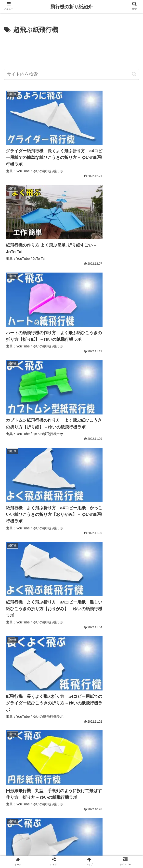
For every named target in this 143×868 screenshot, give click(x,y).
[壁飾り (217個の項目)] (130, 761)
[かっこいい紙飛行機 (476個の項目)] (97, 712)
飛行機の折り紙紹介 (71, 7)
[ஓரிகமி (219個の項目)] (110, 761)
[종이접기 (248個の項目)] (91, 753)
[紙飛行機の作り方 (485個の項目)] (61, 712)
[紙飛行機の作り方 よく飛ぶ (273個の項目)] (30, 736)
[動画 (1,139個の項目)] (53, 679)
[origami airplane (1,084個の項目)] (122, 695)
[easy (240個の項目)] (112, 753)
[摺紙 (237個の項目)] (130, 753)
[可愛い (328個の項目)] (128, 720)
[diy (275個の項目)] (130, 728)
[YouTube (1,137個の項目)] (99, 679)
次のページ (71, 787)
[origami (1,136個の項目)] (16, 695)
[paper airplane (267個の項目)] (73, 736)
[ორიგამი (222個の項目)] (69, 761)
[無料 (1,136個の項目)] (40, 687)
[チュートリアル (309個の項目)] (56, 728)
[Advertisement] (71, 50)
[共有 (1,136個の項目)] (131, 687)
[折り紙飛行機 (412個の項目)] (45, 720)
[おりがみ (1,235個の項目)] (126, 671)
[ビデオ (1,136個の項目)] (39, 695)
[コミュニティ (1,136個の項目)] (125, 679)
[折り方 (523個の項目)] (14, 712)
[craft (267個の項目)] (101, 736)
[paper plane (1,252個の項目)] (99, 671)
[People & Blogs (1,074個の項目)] (19, 703)
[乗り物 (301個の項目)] (85, 728)
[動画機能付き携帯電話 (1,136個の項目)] (67, 687)
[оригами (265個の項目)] (126, 736)
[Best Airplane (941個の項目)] (48, 703)
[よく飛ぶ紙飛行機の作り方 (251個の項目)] (28, 753)
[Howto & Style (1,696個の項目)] (20, 671)
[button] (134, 74)
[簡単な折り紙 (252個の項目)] (121, 745)
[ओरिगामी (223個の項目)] (47, 761)
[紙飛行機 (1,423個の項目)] (49, 671)
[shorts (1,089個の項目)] (93, 695)
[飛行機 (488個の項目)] (34, 712)
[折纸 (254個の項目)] (92, 745)
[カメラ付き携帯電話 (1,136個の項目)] (105, 687)
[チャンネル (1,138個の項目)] (74, 679)
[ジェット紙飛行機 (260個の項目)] (25, 745)
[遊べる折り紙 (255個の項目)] (63, 745)
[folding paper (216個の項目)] (71, 770)
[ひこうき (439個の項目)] (128, 712)
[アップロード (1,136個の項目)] (18, 687)
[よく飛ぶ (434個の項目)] (17, 720)
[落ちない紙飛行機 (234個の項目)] (21, 761)
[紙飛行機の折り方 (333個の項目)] (98, 720)
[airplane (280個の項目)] (109, 728)
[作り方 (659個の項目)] (129, 703)
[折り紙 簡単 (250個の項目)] (65, 753)
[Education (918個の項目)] (74, 703)
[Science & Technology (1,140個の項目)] (24, 679)
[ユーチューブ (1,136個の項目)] (66, 695)
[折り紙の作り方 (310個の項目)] (21, 728)
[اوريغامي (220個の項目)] (90, 761)
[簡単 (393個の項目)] (70, 720)
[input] (71, 74)
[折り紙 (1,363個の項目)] (73, 671)
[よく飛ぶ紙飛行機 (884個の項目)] (103, 703)
